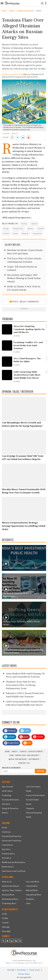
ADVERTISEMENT (36, 751)
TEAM (11, 755)
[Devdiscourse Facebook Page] (3, 941)
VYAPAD (5, 923)
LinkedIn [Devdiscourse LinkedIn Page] (9, 737)
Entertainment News (10, 899)
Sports (29, 804)
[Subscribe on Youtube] (29, 137)
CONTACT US (24, 763)
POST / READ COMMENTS (24, 302)
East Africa (6, 849)
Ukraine (34, 224)
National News (32, 890)
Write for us (7, 882)
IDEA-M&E (6, 932)
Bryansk (25, 233)
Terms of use (35, 970)
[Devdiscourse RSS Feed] (20, 941)
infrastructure (18, 229)
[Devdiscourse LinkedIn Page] (12, 941)
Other (28, 904)
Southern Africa (8, 854)
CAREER (23, 751)
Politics (5, 813)
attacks (30, 229)
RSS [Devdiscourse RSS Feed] (27, 743)
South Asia (6, 832)
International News (34, 895)
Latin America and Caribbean (14, 871)
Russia (24, 224)
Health (29, 791)
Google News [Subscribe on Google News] (11, 743)
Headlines (30, 899)
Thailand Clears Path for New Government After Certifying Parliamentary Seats (21, 685)
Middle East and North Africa (13, 862)
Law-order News (33, 882)
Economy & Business (10, 800)
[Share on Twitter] (18, 137)
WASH (29, 817)
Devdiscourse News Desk (12, 74)
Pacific (5, 828)
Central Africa (7, 845)
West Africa (6, 858)
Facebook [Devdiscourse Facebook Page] (10, 731)
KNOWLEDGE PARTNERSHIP (27, 755)
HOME (7, 751)
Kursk (15, 233)
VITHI (4, 914)
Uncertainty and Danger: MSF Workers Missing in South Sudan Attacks (24, 278)
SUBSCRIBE (40, 771)
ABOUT (15, 751)
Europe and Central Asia (12, 841)
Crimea (6, 233)
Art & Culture (7, 791)
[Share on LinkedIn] (23, 137)
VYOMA (5, 918)
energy (6, 229)
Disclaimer (22, 970)
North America (8, 867)
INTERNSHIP (34, 759)
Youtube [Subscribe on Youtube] (38, 737)
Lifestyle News (32, 886)
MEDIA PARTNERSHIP (18, 759)
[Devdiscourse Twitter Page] (7, 941)
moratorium (37, 233)
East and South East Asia (12, 836)
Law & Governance (33, 787)
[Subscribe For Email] (18, 771)
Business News (8, 895)
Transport (30, 808)
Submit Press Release (11, 886)
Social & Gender (32, 800)
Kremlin (41, 229)
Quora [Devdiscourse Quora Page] (24, 737)
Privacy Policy (24, 974)
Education (6, 804)
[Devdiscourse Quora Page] (16, 941)
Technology (7, 795)
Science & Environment (35, 795)
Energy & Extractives (10, 808)
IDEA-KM (6, 927)
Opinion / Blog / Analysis (12, 890)
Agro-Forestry (8, 787)
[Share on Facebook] (12, 137)
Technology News (9, 904)
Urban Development (34, 813)
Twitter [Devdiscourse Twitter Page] (25, 731)
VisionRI (11, 970)
